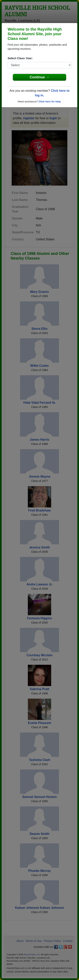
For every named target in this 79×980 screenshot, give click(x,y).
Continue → (40, 77)
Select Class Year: (20, 58)
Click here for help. (50, 102)
